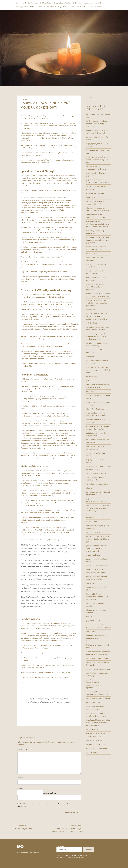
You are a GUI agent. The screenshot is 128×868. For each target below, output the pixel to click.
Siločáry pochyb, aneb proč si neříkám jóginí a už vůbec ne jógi (98, 539)
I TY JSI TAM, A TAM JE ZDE (96, 197)
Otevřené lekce (33, 3)
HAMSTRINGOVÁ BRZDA (94, 740)
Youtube (33, 7)
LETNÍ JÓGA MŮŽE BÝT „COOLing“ (98, 658)
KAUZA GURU (91, 583)
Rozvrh (40, 7)
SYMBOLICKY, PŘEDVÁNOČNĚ (96, 744)
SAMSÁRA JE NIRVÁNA (94, 253)
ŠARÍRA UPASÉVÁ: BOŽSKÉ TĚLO (97, 566)
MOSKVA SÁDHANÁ (93, 555)
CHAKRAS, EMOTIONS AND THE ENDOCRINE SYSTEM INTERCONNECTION (97, 638)
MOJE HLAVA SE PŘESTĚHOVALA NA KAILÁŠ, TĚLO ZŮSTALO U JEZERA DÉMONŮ (98, 160)
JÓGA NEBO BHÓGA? (93, 621)
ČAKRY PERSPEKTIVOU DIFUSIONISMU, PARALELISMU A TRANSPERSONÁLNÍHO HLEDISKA (98, 224)
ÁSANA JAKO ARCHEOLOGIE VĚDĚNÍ (98, 698)
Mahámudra (91, 310)
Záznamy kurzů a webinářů (92, 3)
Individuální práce (46, 3)
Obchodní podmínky (63, 855)
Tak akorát (90, 357)
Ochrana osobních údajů (80, 855)
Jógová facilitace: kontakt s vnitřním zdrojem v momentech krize (97, 548)
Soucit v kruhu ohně (94, 377)
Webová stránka (49, 793)
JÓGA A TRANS (91, 632)
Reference (98, 7)
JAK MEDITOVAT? (92, 729)
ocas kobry (91, 391)
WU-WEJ (89, 617)
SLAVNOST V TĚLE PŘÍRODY (95, 409)
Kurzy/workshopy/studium (62, 3)
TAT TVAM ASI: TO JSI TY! (95, 532)
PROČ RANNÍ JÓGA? (93, 752)
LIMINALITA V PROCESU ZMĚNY (97, 484)
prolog (89, 381)
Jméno (21, 778)
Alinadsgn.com (79, 858)
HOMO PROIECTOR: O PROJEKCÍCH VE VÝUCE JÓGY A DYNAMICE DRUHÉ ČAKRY (98, 508)
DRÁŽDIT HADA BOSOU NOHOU (97, 748)
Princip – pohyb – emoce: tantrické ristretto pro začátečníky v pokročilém (97, 316)
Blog (60, 7)
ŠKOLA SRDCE (91, 488)
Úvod (18, 3)
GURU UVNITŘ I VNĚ (93, 703)
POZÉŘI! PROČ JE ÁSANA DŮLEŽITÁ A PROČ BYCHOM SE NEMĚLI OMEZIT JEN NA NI (98, 723)
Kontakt (72, 7)
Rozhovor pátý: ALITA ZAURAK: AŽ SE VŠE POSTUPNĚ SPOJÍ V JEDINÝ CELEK (98, 370)
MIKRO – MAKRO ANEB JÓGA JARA (98, 669)
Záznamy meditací (22, 7)
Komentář (22, 750)
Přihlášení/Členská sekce (85, 7)
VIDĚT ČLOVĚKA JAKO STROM (96, 473)
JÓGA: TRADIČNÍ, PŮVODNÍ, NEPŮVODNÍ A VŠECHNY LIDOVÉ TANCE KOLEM (97, 597)
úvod (90, 98)
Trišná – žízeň (92, 323)
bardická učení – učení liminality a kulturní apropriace (96, 287)
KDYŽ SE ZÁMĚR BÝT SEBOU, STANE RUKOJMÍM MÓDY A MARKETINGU (97, 124)
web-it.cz (64, 858)
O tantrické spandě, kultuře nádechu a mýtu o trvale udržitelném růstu (97, 336)
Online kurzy (77, 3)
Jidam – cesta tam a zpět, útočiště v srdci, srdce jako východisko (97, 303)
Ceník (65, 7)
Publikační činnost (50, 7)
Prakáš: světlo (92, 522)
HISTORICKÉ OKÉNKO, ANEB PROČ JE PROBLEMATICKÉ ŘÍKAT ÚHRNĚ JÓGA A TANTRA (98, 240)
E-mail (21, 788)
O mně (24, 3)
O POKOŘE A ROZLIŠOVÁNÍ (95, 193)
